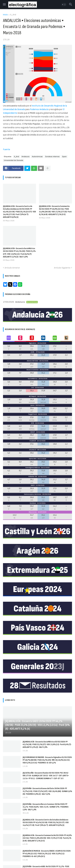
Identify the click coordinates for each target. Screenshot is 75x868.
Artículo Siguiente (62, 268)
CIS (33, 388)
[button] (4, 5)
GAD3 (33, 485)
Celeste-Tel (33, 476)
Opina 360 (33, 459)
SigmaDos (33, 343)
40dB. (33, 352)
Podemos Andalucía (39, 109)
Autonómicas (37, 157)
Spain (64, 157)
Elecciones (33, 512)
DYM (33, 423)
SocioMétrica (33, 379)
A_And (13, 15)
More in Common (33, 370)
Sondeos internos (52, 157)
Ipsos (32, 405)
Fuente (7, 149)
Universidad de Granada (13, 160)
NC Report (33, 396)
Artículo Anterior (12, 268)
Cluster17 (33, 450)
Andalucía (25, 157)
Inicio (5, 15)
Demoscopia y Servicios (33, 494)
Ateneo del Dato (33, 361)
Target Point (32, 414)
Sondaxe (33, 503)
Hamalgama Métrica (33, 468)
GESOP (33, 432)
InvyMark (33, 441)
